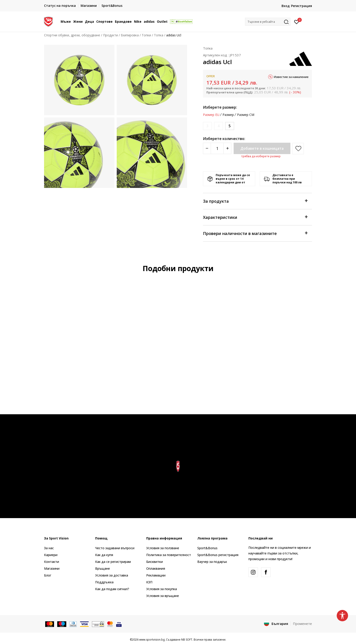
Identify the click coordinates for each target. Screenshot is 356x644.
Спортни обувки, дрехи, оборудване (72, 35)
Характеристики (255, 217)
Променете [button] (302, 624)
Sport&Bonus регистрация (218, 555)
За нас (49, 548)
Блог (48, 575)
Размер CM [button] (246, 115)
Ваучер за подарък (212, 562)
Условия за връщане (163, 596)
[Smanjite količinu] (207, 148)
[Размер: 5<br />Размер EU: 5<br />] (230, 126)
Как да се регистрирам (113, 562)
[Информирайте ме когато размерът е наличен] (207, 126)
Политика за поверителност (169, 555)
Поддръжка (104, 582)
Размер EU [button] (211, 115)
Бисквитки (155, 562)
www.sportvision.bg (152, 640)
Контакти (52, 562)
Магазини (52, 568)
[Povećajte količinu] (227, 148)
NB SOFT (187, 640)
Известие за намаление (291, 77)
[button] (268, 22)
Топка (159, 35)
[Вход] (297, 22)
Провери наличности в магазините (255, 233)
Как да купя (104, 555)
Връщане (103, 568)
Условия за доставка (112, 575)
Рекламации (156, 575)
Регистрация (302, 6)
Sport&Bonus (207, 548)
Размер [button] (228, 115)
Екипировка (130, 35)
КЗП (149, 582)
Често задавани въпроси (115, 548)
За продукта (255, 201)
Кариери (51, 555)
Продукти (110, 35)
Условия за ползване (163, 548)
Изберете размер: (220, 107)
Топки (146, 35)
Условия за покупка (162, 589)
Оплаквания (156, 568)
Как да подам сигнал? (112, 589)
